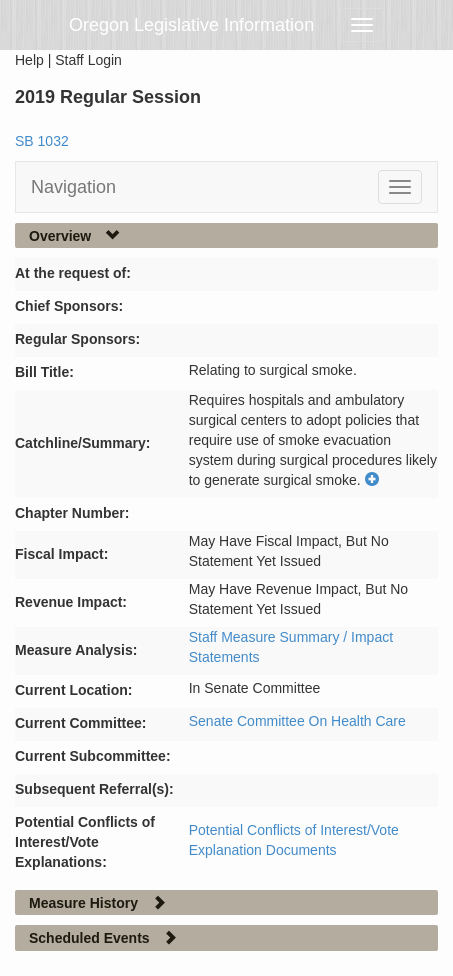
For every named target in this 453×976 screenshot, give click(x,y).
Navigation (73, 187)
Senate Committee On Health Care (297, 721)
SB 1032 (42, 141)
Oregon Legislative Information (191, 25)
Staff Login (88, 60)
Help (29, 60)
